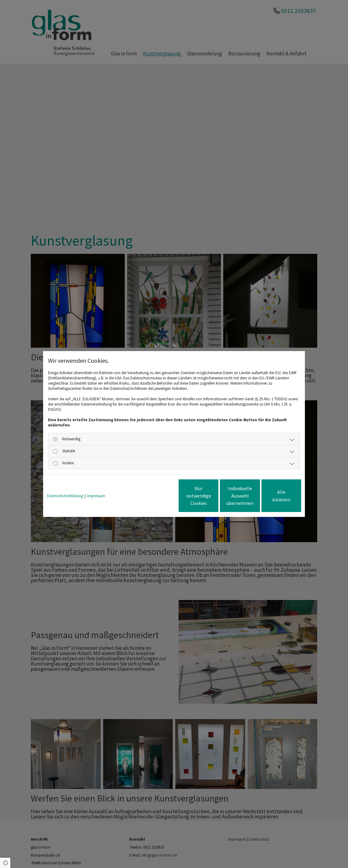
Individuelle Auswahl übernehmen (214, 496)
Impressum (96, 496)
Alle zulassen (273, 496)
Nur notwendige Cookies (156, 496)
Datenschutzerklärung (65, 496)
